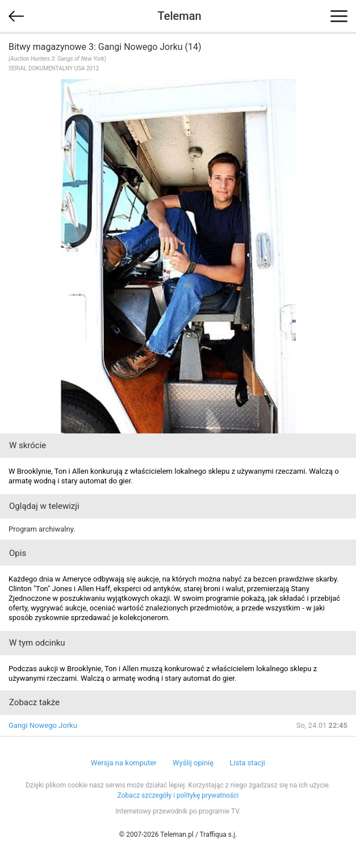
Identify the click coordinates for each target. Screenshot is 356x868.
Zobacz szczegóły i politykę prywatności (178, 795)
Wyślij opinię (193, 763)
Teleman (179, 16)
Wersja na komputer (124, 763)
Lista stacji (247, 763)
